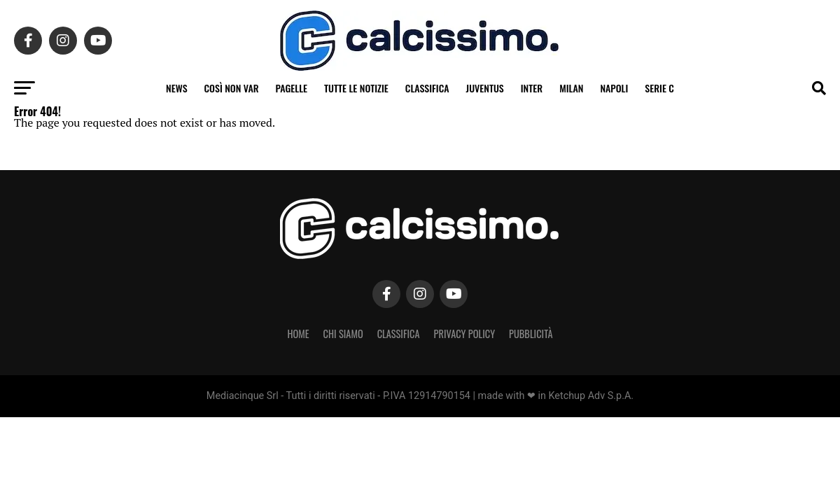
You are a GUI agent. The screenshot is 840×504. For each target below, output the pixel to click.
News (176, 88)
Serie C (659, 88)
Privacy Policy (465, 334)
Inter (532, 88)
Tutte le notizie (356, 88)
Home (298, 334)
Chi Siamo (343, 334)
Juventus (485, 88)
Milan (571, 88)
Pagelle (292, 88)
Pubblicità (531, 334)
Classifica (427, 88)
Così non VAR (232, 88)
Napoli (614, 88)
